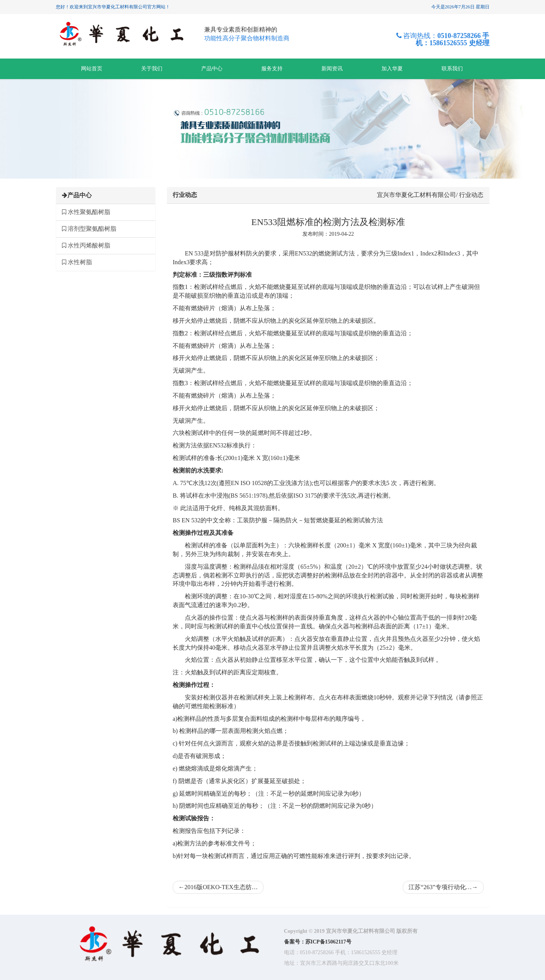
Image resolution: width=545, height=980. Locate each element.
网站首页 (92, 69)
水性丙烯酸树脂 (86, 245)
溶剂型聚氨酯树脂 (89, 229)
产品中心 (212, 69)
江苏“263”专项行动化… (443, 887)
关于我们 (152, 69)
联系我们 (452, 69)
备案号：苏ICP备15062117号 (318, 942)
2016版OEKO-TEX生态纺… (218, 887)
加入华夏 (392, 69)
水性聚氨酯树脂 (86, 212)
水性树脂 (77, 262)
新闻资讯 (332, 69)
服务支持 (272, 69)
